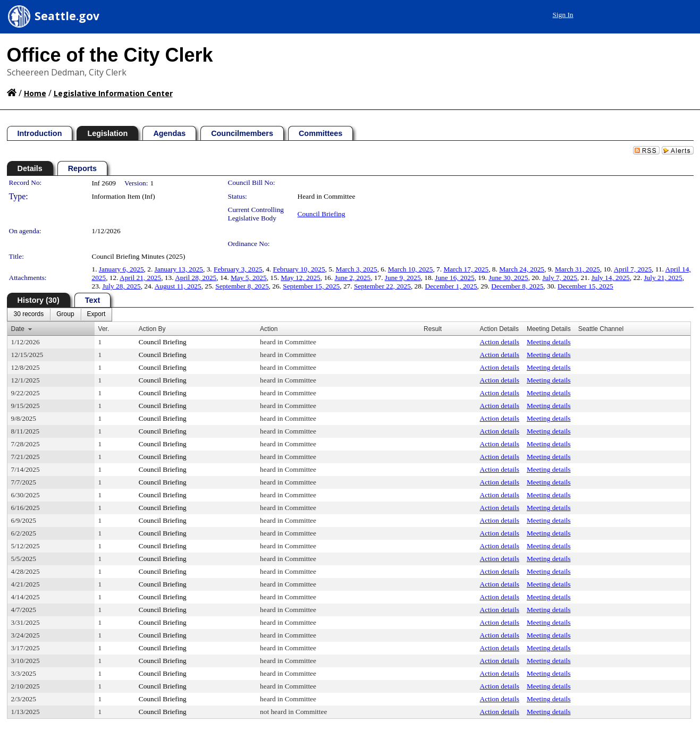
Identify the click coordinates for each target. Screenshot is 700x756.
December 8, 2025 (517, 286)
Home (35, 93)
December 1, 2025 (451, 286)
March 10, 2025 (411, 269)
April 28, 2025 (196, 278)
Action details (500, 342)
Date (18, 329)
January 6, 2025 (121, 269)
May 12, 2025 (300, 278)
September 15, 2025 (311, 286)
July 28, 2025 (122, 286)
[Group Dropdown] (65, 315)
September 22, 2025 (382, 286)
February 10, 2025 (299, 269)
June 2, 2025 (352, 278)
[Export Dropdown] (96, 315)
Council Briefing (322, 214)
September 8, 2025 (242, 286)
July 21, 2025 (663, 278)
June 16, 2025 (454, 278)
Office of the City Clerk (110, 55)
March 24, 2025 (522, 269)
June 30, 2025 (508, 278)
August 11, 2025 (178, 286)
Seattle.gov (67, 16)
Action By (152, 329)
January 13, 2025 (179, 269)
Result (433, 329)
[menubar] (60, 315)
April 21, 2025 (140, 278)
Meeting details (549, 342)
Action (269, 329)
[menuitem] (29, 315)
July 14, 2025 (611, 278)
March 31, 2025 (577, 269)
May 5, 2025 (249, 278)
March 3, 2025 (357, 269)
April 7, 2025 (633, 269)
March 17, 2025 (466, 269)
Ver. (104, 329)
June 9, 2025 (403, 278)
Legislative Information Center (113, 93)
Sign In (563, 15)
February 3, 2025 (238, 269)
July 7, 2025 (560, 278)
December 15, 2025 (585, 286)
